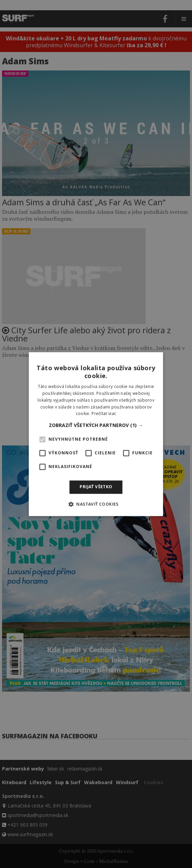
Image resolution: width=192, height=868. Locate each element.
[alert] (96, 434)
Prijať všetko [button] (96, 487)
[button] (96, 426)
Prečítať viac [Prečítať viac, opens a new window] (104, 414)
